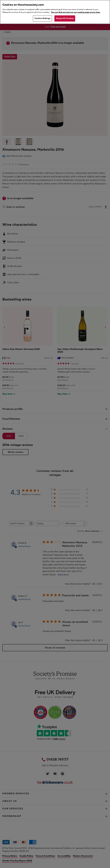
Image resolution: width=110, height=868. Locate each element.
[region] (55, 12)
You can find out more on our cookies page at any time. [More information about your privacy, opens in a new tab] (76, 12)
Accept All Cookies (65, 18)
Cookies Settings (42, 18)
